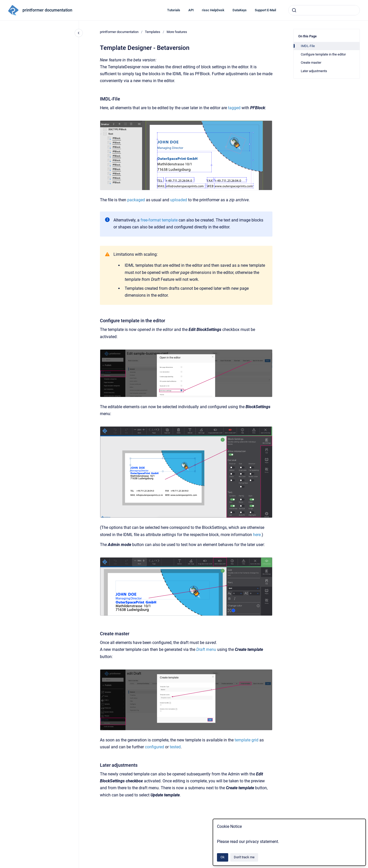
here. (257, 535)
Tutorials (174, 10)
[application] (367, 867)
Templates (153, 32)
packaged (136, 200)
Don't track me (244, 857)
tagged (234, 108)
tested (175, 747)
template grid (246, 740)
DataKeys (240, 10)
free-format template (159, 220)
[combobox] (324, 10)
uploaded (179, 200)
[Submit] (294, 10)
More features (177, 32)
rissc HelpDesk (213, 10)
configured (154, 747)
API (191, 10)
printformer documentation (47, 10)
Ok (223, 857)
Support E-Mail (265, 10)
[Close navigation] (79, 33)
